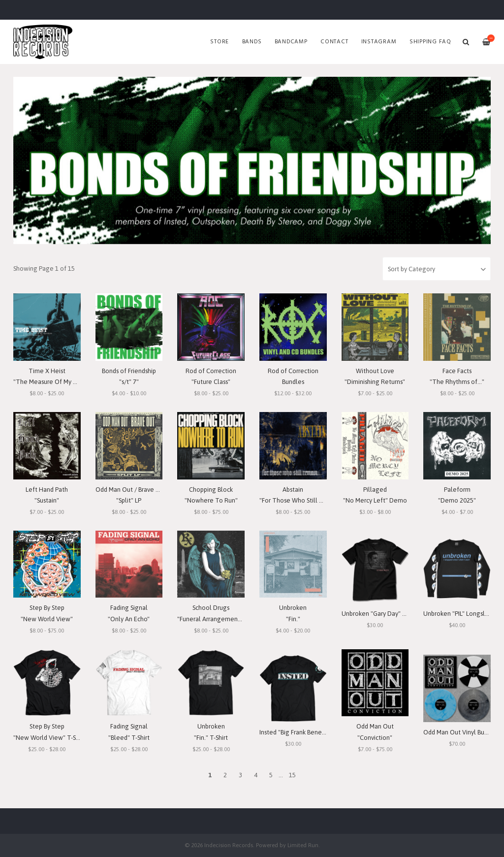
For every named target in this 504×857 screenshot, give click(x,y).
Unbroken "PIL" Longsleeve (461, 614)
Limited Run (303, 845)
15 (292, 775)
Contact (334, 42)
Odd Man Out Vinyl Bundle (460, 732)
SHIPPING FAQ (430, 42)
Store (220, 42)
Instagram (379, 42)
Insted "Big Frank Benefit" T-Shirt (305, 732)
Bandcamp (291, 42)
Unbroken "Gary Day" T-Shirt (381, 614)
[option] (252, 160)
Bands (252, 42)
